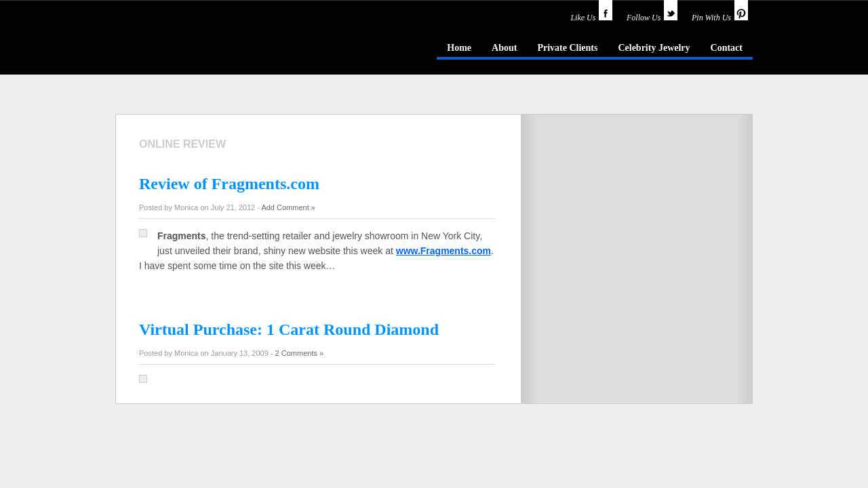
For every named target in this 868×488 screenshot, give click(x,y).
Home (459, 48)
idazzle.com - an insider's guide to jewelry (213, 47)
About (504, 48)
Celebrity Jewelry (654, 48)
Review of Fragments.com (229, 184)
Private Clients (567, 48)
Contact (727, 48)
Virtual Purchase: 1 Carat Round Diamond (289, 329)
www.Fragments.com (443, 251)
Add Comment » (288, 207)
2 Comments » (300, 353)
